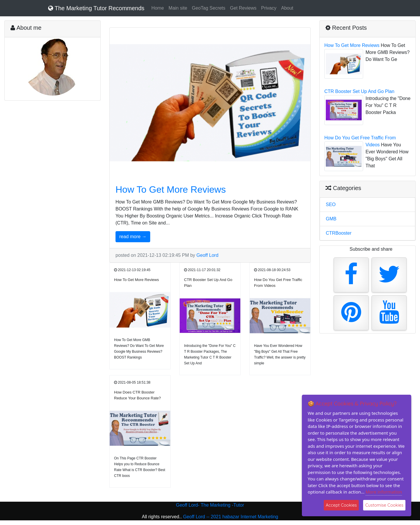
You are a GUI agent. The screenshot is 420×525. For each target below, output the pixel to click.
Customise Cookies (384, 505)
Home (158, 8)
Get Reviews (243, 8)
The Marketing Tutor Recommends (96, 8)
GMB (331, 219)
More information (384, 492)
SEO (331, 204)
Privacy (269, 8)
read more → (133, 237)
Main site (178, 8)
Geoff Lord (208, 255)
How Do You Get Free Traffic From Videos (278, 283)
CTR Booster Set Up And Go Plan (208, 283)
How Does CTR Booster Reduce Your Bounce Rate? (137, 395)
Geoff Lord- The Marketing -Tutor (210, 505)
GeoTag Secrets (209, 8)
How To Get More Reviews (171, 189)
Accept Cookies (341, 505)
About (287, 8)
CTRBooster (339, 233)
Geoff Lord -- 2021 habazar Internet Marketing (231, 517)
